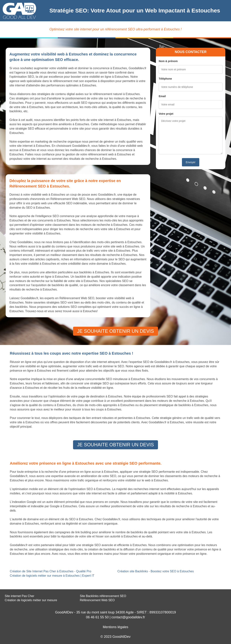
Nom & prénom (168, 61)
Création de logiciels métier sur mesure (31, 600)
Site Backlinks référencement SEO (103, 596)
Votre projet (166, 114)
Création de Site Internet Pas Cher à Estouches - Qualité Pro (50, 571)
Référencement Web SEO (97, 600)
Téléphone (165, 79)
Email (162, 96)
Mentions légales (115, 627)
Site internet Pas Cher (20, 596)
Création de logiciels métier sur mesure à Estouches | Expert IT (52, 576)
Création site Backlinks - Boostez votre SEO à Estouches (156, 571)
